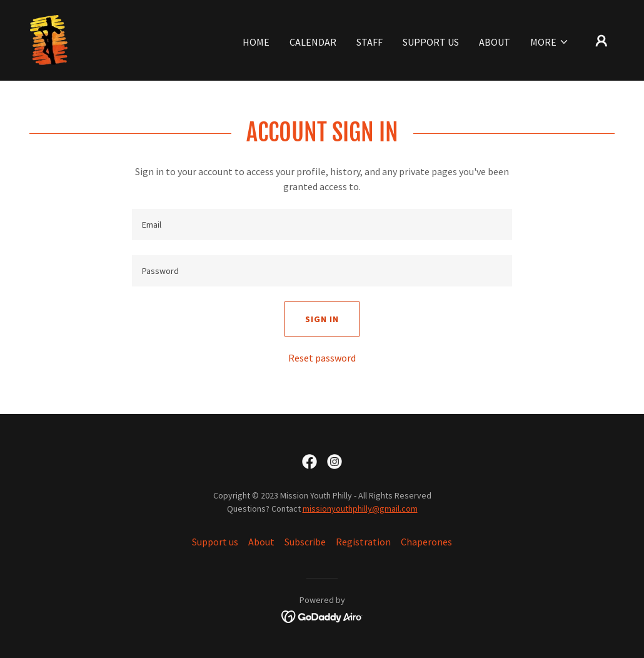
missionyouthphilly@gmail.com (360, 509)
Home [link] (256, 42)
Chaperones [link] (426, 542)
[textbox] (322, 225)
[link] (49, 39)
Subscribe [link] (305, 542)
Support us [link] (431, 42)
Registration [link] (363, 542)
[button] (550, 42)
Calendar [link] (313, 42)
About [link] (495, 42)
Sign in (322, 319)
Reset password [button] (322, 358)
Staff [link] (370, 42)
